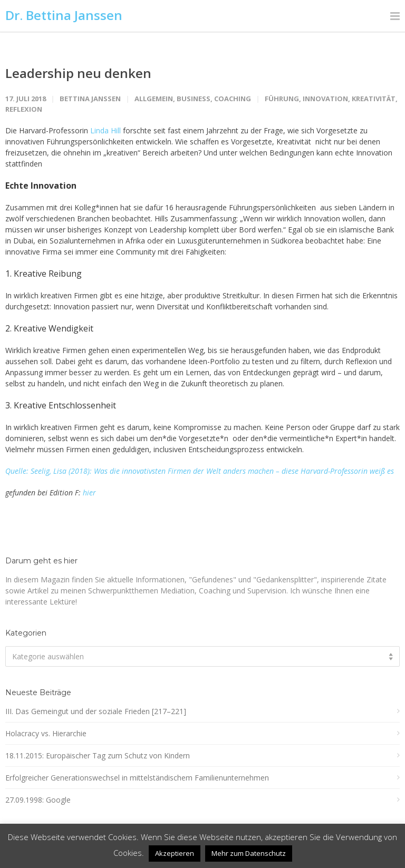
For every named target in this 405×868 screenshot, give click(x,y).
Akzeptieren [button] (175, 853)
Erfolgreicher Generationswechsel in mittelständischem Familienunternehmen (137, 778)
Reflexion (24, 109)
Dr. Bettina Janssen (64, 15)
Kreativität (374, 99)
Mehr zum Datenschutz (249, 853)
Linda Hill (105, 130)
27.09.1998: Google (38, 800)
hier (89, 492)
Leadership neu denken (78, 73)
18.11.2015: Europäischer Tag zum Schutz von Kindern (98, 755)
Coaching (233, 99)
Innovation (325, 99)
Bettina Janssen (90, 99)
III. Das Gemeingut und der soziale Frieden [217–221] (96, 711)
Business (194, 99)
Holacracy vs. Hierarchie (46, 733)
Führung (282, 99)
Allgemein (154, 99)
